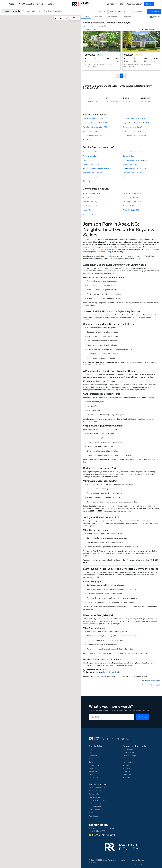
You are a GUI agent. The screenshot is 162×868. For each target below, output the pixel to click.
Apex (91, 749)
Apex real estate (116, 252)
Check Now (143, 717)
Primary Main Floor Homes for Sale (135, 168)
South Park (127, 775)
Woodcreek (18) (128, 206)
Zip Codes (86, 181)
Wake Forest (93, 778)
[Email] (112, 717)
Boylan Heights (128, 749)
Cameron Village (129, 753)
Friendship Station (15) (131, 210)
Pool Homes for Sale (130, 164)
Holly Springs (94, 771)
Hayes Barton (128, 762)
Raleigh (92, 775)
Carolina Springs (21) (90, 206)
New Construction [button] (27, 4)
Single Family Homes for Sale (133, 152)
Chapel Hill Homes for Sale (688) (135, 135)
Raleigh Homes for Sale (97, 788)
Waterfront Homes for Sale (92, 173)
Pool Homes (93, 816)
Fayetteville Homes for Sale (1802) (95, 123)
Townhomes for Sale (90, 156)
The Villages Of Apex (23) (132, 202)
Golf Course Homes (96, 813)
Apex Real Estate (153, 681)
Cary (91, 753)
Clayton (92, 759)
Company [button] (112, 4)
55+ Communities (95, 803)
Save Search (154, 11)
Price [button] (101, 11)
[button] (19, 11)
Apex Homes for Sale (90, 152)
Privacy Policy (137, 864)
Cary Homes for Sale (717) (92, 135)
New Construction (96, 797)
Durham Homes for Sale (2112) (134, 119)
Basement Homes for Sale (132, 173)
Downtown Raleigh (129, 756)
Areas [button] (13, 4)
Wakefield (126, 778)
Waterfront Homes (96, 807)
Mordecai (126, 765)
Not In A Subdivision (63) (92, 193)
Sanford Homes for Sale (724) (133, 131)
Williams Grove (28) (90, 202)
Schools (126, 177)
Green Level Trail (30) (130, 197)
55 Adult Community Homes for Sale (96, 168)
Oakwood (126, 771)
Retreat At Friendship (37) (132, 193)
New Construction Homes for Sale (135, 160)
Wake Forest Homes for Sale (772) (95, 127)
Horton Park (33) (89, 197)
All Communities (90, 214)
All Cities (87, 140)
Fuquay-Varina (94, 765)
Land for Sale (87, 160)
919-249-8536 (155, 685)
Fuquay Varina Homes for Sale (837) (136, 123)
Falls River (126, 759)
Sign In (149, 4)
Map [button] (74, 18)
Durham (92, 762)
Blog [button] (122, 4)
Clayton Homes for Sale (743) (133, 127)
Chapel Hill (93, 756)
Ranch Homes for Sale (91, 177)
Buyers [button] (41, 4)
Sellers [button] (52, 4)
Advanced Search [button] (134, 4)
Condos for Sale (129, 156)
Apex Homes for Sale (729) (92, 131)
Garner (92, 768)
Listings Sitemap (138, 860)
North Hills (127, 768)
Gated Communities (96, 810)
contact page (126, 511)
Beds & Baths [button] (118, 11)
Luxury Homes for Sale (91, 164)
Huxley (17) (87, 210)
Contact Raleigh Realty (111, 672)
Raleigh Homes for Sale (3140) (94, 119)
